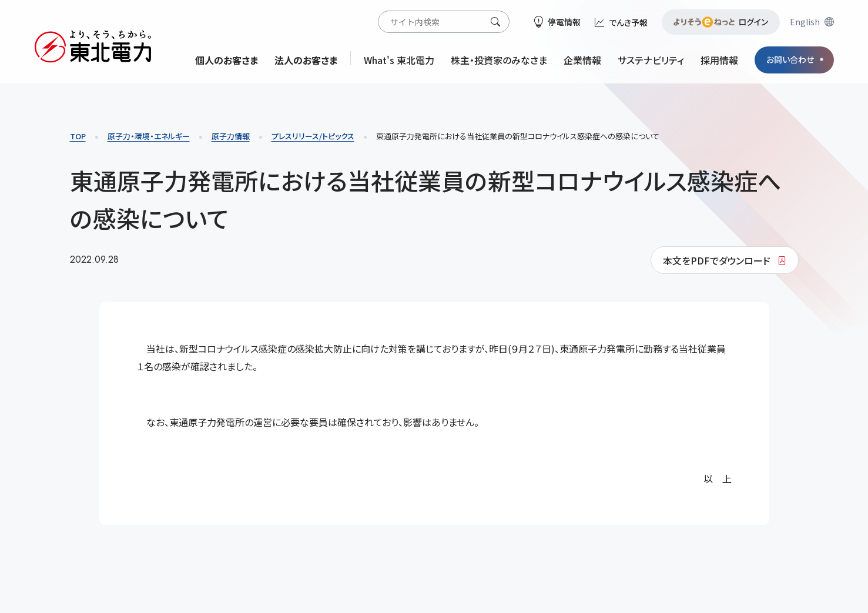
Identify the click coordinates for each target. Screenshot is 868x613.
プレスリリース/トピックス (313, 136)
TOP (78, 136)
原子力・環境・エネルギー (149, 136)
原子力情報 (231, 136)
